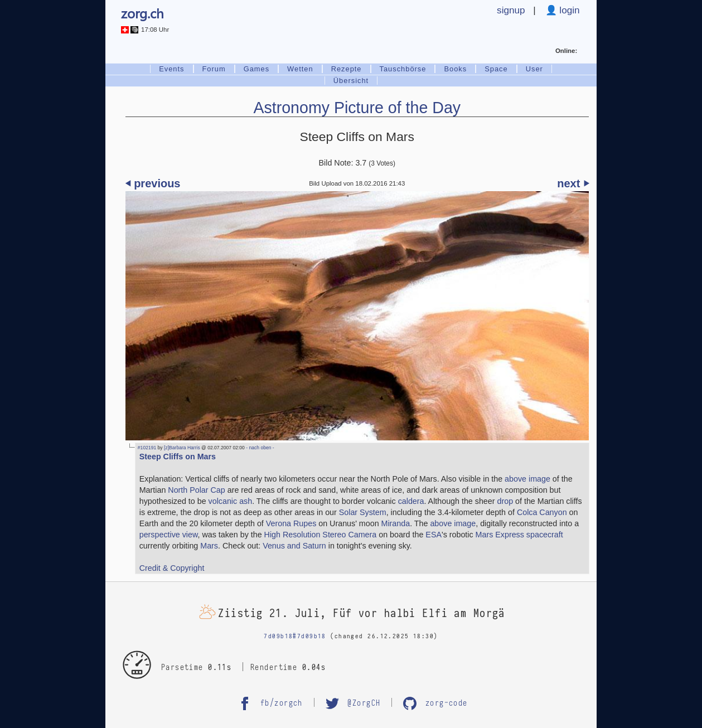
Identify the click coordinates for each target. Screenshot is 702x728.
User (534, 69)
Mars (209, 546)
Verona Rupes (291, 523)
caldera (411, 501)
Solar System (363, 512)
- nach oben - (260, 448)
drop (505, 501)
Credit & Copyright (172, 568)
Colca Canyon (542, 512)
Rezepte (347, 69)
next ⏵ (573, 183)
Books (455, 69)
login (568, 10)
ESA (434, 535)
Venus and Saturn (294, 546)
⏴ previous (153, 183)
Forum (214, 69)
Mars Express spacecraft (519, 535)
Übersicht (351, 81)
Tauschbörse (403, 69)
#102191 (147, 448)
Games (256, 69)
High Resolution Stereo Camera (321, 535)
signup (511, 10)
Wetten (300, 69)
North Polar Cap (196, 490)
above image (527, 479)
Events (171, 69)
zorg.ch (142, 13)
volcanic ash (231, 501)
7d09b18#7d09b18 (295, 636)
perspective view (169, 535)
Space (496, 69)
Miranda (396, 523)
